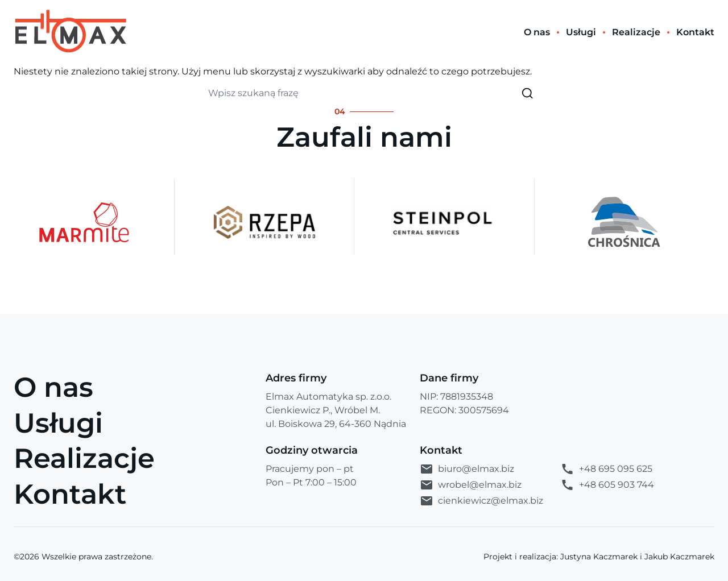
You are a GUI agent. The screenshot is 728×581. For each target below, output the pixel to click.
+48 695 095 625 (606, 469)
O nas (53, 387)
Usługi (58, 423)
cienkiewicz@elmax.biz (481, 501)
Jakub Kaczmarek (679, 557)
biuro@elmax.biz (467, 469)
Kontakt (70, 494)
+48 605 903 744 (607, 485)
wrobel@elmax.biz (471, 485)
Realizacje (84, 458)
